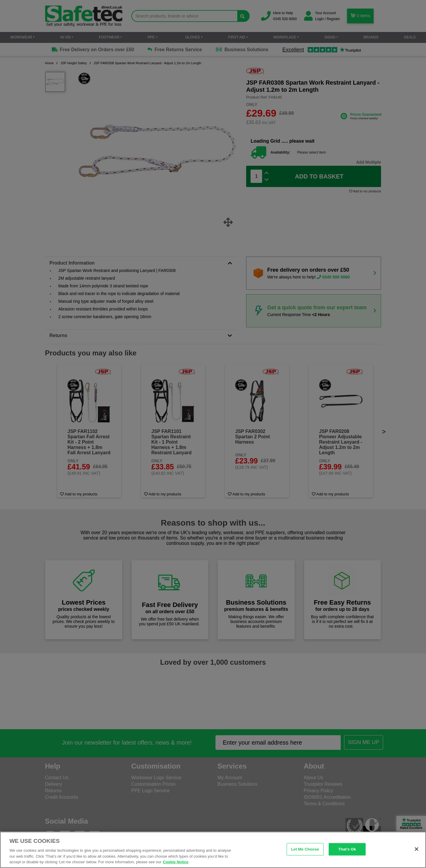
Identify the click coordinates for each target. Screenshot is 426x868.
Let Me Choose (305, 849)
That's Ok (347, 849)
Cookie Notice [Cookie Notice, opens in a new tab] (176, 862)
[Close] (417, 849)
